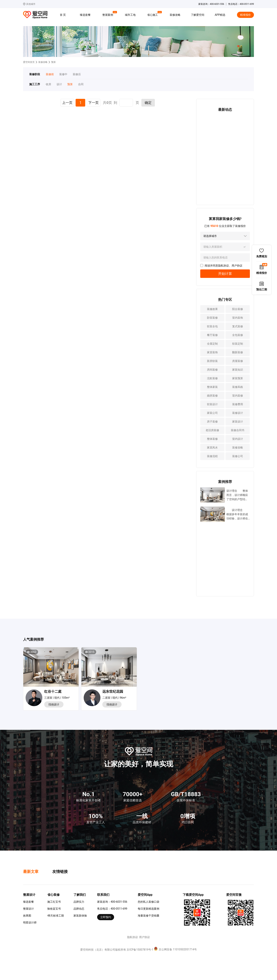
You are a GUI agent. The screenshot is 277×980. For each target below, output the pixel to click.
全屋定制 (212, 344)
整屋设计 (28, 909)
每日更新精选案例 (149, 909)
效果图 (27, 916)
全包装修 (238, 335)
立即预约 (106, 917)
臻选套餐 (85, 15)
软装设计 (212, 404)
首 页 (63, 15)
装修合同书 (238, 430)
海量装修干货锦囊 (149, 916)
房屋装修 (238, 361)
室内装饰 (238, 318)
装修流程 (212, 456)
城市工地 (130, 15)
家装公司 (212, 413)
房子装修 (212, 422)
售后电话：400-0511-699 (112, 909)
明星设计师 (30, 922)
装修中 (63, 74)
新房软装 (212, 361)
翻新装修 (238, 352)
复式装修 (238, 326)
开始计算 (225, 274)
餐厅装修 (212, 335)
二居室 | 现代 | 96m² (114, 698)
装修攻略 (175, 15)
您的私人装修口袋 (149, 902)
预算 (70, 84)
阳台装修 (238, 309)
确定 (148, 103)
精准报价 (245, 15)
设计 (59, 84)
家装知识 (238, 370)
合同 (81, 84)
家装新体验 (80, 916)
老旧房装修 (212, 430)
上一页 (67, 103)
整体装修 (212, 439)
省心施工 (153, 14)
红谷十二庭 (53, 691)
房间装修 (212, 370)
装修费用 (238, 404)
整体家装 (212, 387)
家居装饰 (212, 352)
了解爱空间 (198, 15)
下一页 (93, 103)
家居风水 (212, 447)
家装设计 (238, 422)
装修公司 (238, 456)
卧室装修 (212, 318)
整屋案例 (108, 14)
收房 (48, 84)
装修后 (77, 74)
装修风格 (238, 387)
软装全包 (212, 326)
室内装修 (238, 396)
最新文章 (31, 872)
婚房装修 (212, 396)
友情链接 (60, 872)
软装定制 (238, 344)
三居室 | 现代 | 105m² (57, 698)
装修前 (50, 74)
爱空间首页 (29, 62)
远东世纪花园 (113, 691)
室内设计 (238, 439)
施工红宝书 (54, 902)
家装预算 (238, 378)
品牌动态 (79, 909)
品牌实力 (79, 902)
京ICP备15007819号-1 (140, 950)
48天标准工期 (56, 916)
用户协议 (237, 266)
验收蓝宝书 (54, 909)
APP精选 (220, 15)
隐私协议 (224, 266)
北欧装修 (212, 378)
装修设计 (238, 413)
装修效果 (212, 309)
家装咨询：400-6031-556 (112, 902)
